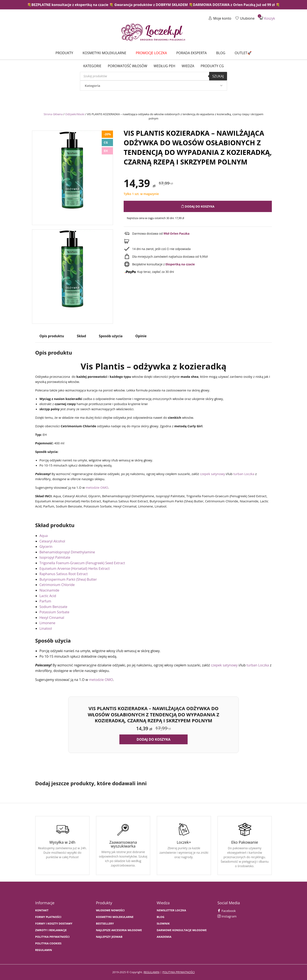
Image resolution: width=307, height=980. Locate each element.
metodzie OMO (97, 487)
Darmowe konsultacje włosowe (182, 930)
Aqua (44, 536)
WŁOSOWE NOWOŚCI (110, 910)
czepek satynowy (212, 474)
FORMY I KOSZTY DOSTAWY (54, 924)
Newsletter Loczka (171, 910)
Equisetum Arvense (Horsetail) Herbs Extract (75, 569)
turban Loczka (244, 474)
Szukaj (218, 76)
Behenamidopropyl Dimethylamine (67, 552)
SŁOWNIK (163, 924)
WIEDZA (188, 66)
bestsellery (105, 924)
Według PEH (164, 66)
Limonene (47, 623)
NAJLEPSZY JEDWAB (109, 937)
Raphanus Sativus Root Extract (64, 574)
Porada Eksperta (192, 53)
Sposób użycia (111, 336)
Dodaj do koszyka (198, 206)
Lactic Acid (48, 596)
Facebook (227, 911)
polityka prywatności (179, 972)
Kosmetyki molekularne (104, 53)
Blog (221, 53)
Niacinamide (49, 590)
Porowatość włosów (127, 66)
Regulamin (44, 950)
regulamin (151, 972)
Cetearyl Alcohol (52, 541)
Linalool (46, 628)
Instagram (227, 916)
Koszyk (267, 18)
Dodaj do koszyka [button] (154, 739)
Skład (81, 336)
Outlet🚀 (243, 53)
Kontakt (42, 910)
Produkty (64, 53)
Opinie (141, 336)
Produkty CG (212, 66)
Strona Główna (53, 114)
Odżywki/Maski (75, 114)
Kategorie (92, 66)
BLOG (161, 917)
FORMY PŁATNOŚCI (48, 917)
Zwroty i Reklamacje (51, 930)
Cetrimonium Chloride (57, 585)
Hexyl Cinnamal (52, 618)
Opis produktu (52, 336)
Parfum (45, 601)
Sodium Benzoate (53, 607)
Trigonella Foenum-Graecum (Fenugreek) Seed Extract (82, 563)
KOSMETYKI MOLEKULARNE (115, 917)
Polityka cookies (48, 943)
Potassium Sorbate (54, 612)
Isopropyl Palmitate (55, 557)
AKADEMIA (164, 937)
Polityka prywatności (52, 937)
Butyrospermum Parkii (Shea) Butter (68, 579)
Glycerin (46, 547)
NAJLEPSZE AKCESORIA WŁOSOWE (119, 930)
